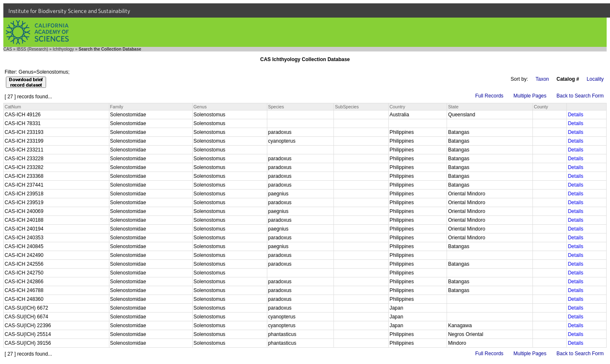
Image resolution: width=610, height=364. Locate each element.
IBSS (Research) (32, 49)
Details (575, 115)
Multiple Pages (530, 96)
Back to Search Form (580, 96)
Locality (595, 79)
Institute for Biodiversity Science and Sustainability (69, 11)
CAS (8, 49)
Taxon (542, 79)
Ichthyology (63, 49)
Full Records (489, 96)
